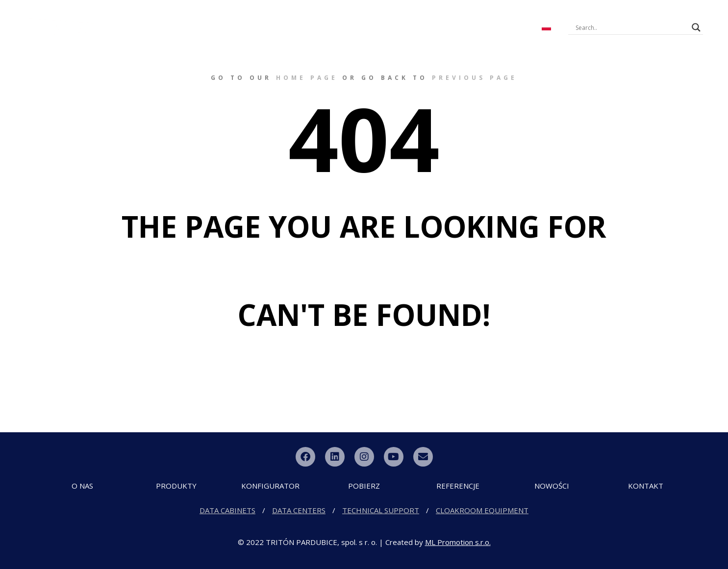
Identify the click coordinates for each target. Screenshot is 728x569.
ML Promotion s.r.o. (458, 542)
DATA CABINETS (227, 510)
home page (307, 78)
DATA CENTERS (299, 510)
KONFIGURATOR (277, 19)
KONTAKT (508, 19)
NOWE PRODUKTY (445, 19)
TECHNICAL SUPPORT (381, 510)
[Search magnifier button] (696, 27)
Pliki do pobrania (360, 19)
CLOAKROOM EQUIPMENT (482, 510)
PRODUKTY (212, 19)
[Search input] (631, 27)
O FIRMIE (155, 19)
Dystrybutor (330, 36)
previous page (475, 78)
